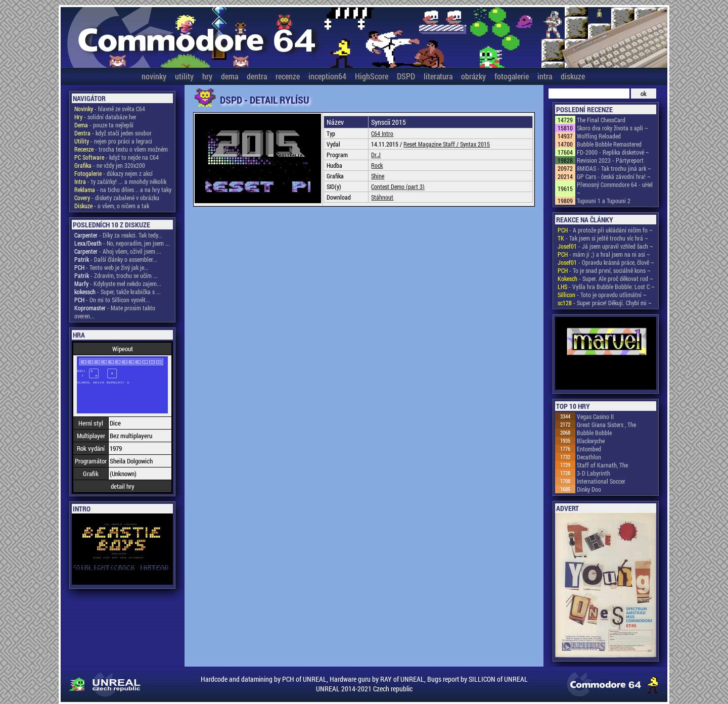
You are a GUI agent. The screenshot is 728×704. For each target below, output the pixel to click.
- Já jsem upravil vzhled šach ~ (605, 246)
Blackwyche (591, 441)
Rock (377, 165)
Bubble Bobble (594, 433)
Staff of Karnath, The (602, 465)
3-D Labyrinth (594, 473)
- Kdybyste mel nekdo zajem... (118, 284)
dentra (257, 76)
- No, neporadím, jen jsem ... (122, 243)
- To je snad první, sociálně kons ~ (604, 270)
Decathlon (589, 457)
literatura (438, 76)
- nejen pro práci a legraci (113, 141)
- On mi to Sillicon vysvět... (112, 300)
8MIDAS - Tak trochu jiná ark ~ (614, 168)
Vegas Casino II (595, 416)
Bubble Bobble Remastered (609, 144)
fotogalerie (512, 76)
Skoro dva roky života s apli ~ (612, 128)
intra (545, 76)
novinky (154, 76)
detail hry (123, 486)
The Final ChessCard (601, 120)
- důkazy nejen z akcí (113, 173)
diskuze (573, 76)
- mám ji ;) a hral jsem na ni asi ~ (604, 254)
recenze (288, 76)
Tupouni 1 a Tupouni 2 (604, 201)
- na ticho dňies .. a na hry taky (123, 190)
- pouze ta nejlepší (104, 125)
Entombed (589, 449)
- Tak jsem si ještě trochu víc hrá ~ (603, 238)
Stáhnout (382, 197)
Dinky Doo (589, 489)
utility (184, 76)
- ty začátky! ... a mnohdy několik (120, 181)
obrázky (473, 76)
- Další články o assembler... (116, 259)
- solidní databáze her (105, 117)
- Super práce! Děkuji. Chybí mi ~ (605, 303)
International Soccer (601, 481)
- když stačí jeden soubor (113, 133)
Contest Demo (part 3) (398, 186)
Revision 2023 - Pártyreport (610, 160)
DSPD (406, 76)
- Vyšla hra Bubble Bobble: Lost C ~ (606, 287)
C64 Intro (382, 133)
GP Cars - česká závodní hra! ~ (614, 176)
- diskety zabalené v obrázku (117, 198)
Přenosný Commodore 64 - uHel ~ (615, 189)
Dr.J (376, 155)
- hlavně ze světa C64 (110, 109)
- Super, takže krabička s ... (118, 292)
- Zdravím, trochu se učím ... (116, 275)
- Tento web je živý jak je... (111, 267)
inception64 (327, 76)
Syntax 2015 (475, 144)
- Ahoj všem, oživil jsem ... (118, 251)
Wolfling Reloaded (599, 136)
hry (207, 76)
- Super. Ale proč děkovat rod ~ (605, 278)
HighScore (372, 76)
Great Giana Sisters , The (606, 425)
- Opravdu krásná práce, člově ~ (606, 262)
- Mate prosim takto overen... (115, 312)
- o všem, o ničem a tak (112, 206)
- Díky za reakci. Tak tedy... (118, 235)
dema (230, 76)
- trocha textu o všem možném (121, 149)
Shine (378, 176)
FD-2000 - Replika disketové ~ (613, 152)
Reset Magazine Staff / (432, 144)
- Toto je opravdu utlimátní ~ (602, 295)
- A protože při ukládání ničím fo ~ (605, 230)
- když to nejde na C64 (117, 157)
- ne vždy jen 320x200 (110, 165)
